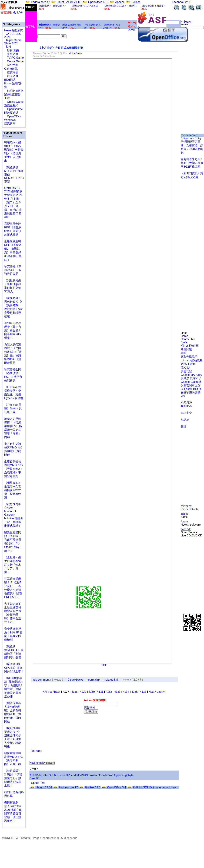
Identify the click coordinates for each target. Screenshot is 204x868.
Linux (173, 787)
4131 (100, 692)
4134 (126, 692)
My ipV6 (18, 13)
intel (46, 775)
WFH (188, 2)
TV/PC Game (14, 58)
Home (184, 336)
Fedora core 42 (40, 2)
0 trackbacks (76, 680)
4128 (75, 692)
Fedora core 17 (68, 787)
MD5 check (37, 763)
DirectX (34, 778)
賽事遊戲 (11, 54)
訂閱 (183, 353)
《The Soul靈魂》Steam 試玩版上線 (13, 408)
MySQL (144, 787)
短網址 (185, 420)
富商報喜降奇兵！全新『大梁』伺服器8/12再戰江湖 (192, 163)
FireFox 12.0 (92, 787)
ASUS (84, 775)
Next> (153, 692)
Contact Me (188, 339)
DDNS (132, 30)
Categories (11, 24)
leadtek (75, 775)
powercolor (95, 775)
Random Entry (191, 138)
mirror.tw (186, 506)
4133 (118, 692)
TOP (104, 665)
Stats (184, 342)
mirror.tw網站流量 (192, 360)
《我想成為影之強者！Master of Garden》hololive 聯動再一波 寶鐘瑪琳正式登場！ (14, 515)
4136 (143, 692)
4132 (109, 692)
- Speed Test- (38, 783)
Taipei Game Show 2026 (13, 42)
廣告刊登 (186, 371)
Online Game (74, 53)
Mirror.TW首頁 (190, 346)
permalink (94, 680)
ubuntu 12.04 (44, 787)
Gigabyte (128, 775)
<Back (57, 692)
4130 (92, 692)
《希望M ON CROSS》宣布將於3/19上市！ (14, 668)
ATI (32, 775)
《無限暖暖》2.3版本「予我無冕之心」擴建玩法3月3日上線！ (13, 778)
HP (68, 775)
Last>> (161, 692)
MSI (57, 775)
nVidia (38, 775)
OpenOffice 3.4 (117, 787)
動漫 (9, 47)
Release (36, 751)
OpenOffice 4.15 (98, 2)
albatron (108, 775)
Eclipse (136, 2)
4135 (135, 692)
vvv (183, 396)
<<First (48, 692)
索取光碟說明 (189, 357)
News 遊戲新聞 (14, 30)
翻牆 (183, 426)
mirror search (189, 135)
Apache (120, 2)
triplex (118, 775)
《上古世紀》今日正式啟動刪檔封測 (58, 48)
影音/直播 (12, 50)
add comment (41, 680)
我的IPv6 (186, 406)
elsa (63, 775)
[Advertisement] (192, 50)
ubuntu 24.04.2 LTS (69, 2)
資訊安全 (186, 413)
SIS (51, 775)
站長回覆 (186, 349)
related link (112, 680)
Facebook (178, 2)
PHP (136, 787)
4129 (83, 692)
